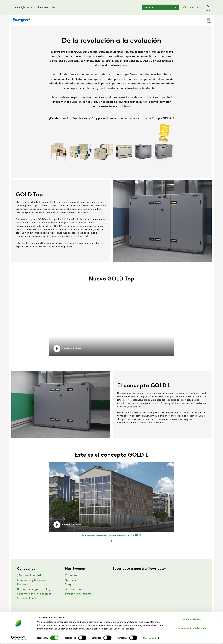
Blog (68, 590)
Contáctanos (74, 595)
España (189, 19)
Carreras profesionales (169, 19)
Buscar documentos (143, 19)
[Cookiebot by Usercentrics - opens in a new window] (18, 638)
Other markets (191, 7)
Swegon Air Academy (79, 599)
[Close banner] (219, 616)
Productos (24, 590)
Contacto (203, 19)
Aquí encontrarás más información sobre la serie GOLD (111, 541)
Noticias (70, 585)
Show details (149, 638)
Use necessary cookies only (192, 628)
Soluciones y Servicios (32, 585)
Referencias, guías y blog (34, 595)
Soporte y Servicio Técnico (34, 599)
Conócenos (72, 581)
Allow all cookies (192, 619)
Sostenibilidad (26, 604)
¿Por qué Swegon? (29, 581)
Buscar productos (118, 19)
